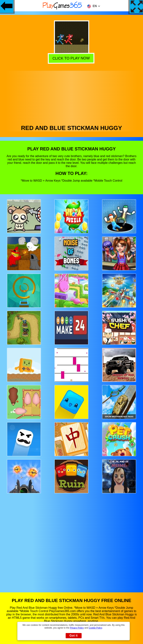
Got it (73, 636)
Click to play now (71, 58)
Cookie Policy (95, 628)
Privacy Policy (77, 628)
